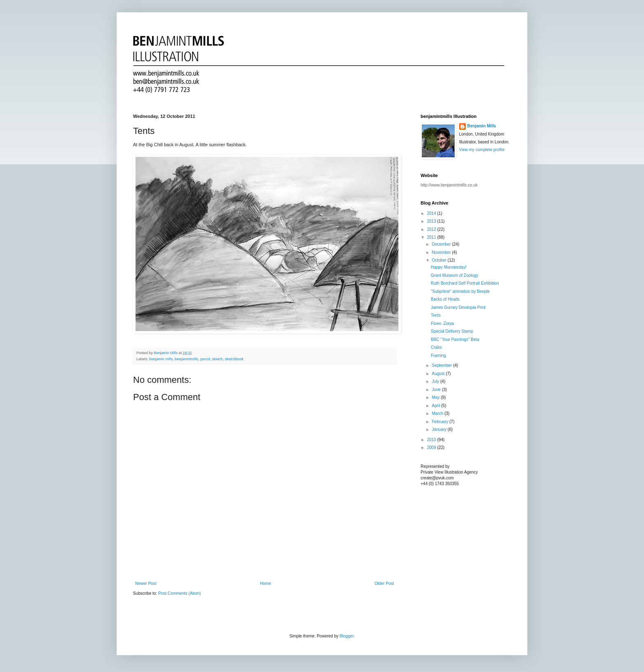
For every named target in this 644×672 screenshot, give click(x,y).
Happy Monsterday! (449, 267)
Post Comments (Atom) (179, 593)
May (436, 397)
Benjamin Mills (482, 126)
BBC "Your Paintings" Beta (455, 339)
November (442, 252)
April (436, 406)
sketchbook (234, 359)
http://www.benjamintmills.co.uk (449, 185)
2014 (432, 213)
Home (266, 583)
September (442, 365)
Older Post (384, 583)
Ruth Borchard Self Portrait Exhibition (465, 283)
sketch (217, 359)
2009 (432, 448)
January (439, 429)
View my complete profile (482, 150)
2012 (432, 229)
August (439, 374)
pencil (205, 359)
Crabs (436, 347)
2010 (432, 440)
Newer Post (146, 583)
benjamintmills (187, 359)
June (437, 390)
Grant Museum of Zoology (455, 275)
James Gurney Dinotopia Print (458, 307)
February (440, 422)
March (438, 413)
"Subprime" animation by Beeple (460, 291)
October (439, 260)
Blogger (347, 636)
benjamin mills (161, 359)
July (436, 381)
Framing (438, 356)
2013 (432, 221)
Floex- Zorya (442, 323)
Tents (436, 315)
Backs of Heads (445, 299)
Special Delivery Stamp (452, 331)
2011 (432, 237)
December (442, 244)
